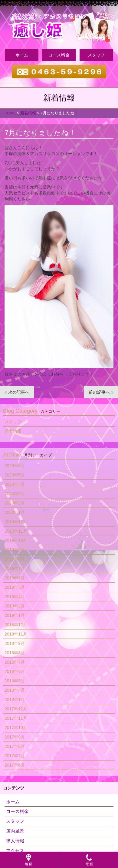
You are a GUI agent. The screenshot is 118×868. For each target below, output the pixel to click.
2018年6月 (15, 671)
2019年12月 (16, 522)
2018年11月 (16, 634)
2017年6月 (15, 765)
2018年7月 (15, 662)
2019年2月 (15, 606)
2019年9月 (15, 550)
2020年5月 (15, 475)
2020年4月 (15, 484)
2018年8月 (15, 653)
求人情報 (15, 841)
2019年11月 (16, 531)
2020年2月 (15, 503)
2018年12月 (16, 625)
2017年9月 (15, 737)
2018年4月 (15, 690)
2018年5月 (15, 681)
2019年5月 (15, 587)
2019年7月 (15, 569)
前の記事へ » (101, 392)
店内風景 (15, 831)
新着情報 (13, 431)
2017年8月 (15, 746)
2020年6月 (15, 466)
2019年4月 (15, 597)
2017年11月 (16, 718)
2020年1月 (15, 512)
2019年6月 (15, 578)
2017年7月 (15, 756)
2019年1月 (15, 615)
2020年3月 (15, 494)
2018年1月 (15, 700)
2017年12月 (16, 709)
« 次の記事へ (17, 392)
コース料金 (59, 55)
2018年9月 (15, 643)
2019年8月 (15, 559)
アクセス (15, 851)
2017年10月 (16, 728)
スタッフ (96, 55)
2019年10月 (16, 540)
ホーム (22, 55)
